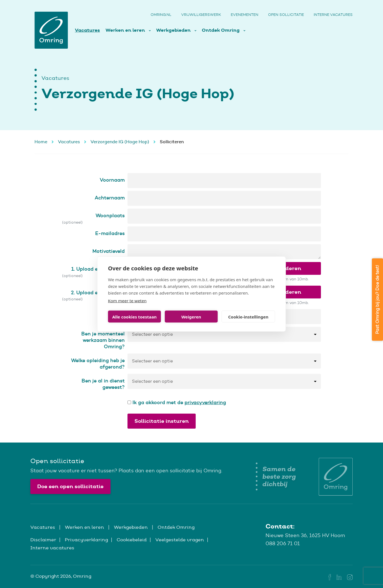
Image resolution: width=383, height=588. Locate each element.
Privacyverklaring (86, 540)
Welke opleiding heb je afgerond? (98, 364)
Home (41, 142)
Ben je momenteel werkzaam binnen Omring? (103, 340)
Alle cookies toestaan (134, 317)
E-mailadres (110, 233)
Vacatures (87, 30)
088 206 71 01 (283, 543)
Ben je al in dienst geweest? (103, 384)
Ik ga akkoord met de (177, 402)
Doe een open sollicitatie (70, 486)
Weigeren (191, 317)
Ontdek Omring (221, 30)
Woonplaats (110, 215)
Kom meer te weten (127, 301)
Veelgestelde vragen (180, 540)
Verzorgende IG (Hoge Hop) (120, 142)
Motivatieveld (109, 251)
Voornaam (112, 180)
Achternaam (110, 198)
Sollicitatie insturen (162, 421)
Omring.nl (161, 15)
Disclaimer (43, 540)
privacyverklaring (205, 402)
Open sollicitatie (286, 15)
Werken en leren (126, 30)
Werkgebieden (174, 30)
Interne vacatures (333, 15)
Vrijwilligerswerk (201, 15)
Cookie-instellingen (248, 317)
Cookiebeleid (132, 540)
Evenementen (245, 15)
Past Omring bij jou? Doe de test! (377, 300)
